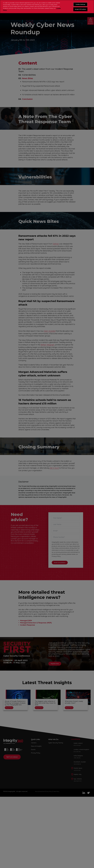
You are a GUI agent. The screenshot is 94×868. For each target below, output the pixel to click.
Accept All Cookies (80, 9)
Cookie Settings (80, 4)
